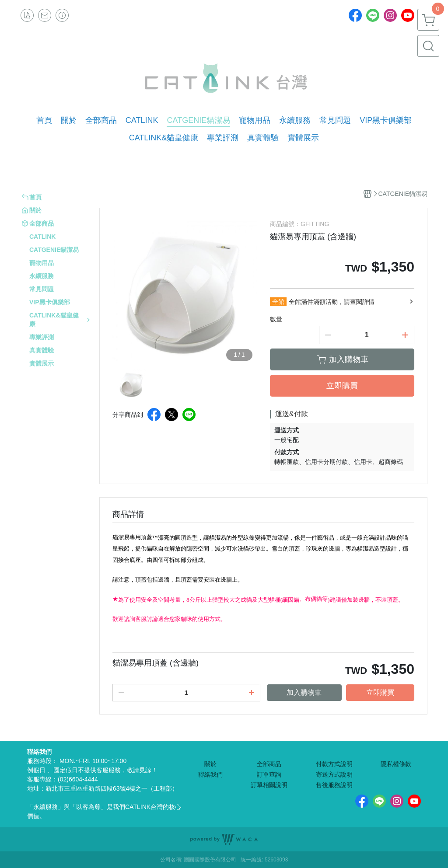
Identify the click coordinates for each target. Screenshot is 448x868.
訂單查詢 (269, 774)
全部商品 (269, 764)
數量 (276, 319)
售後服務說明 (334, 785)
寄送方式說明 (334, 774)
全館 (278, 302)
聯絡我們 (210, 774)
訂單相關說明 (269, 785)
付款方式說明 (334, 764)
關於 (210, 764)
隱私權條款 (396, 764)
